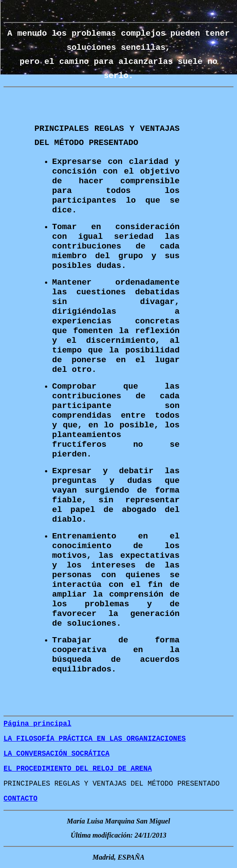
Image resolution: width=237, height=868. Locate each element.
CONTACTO (21, 799)
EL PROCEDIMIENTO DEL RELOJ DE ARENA (78, 769)
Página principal (38, 724)
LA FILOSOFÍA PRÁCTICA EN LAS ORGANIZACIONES (95, 739)
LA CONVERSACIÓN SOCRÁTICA (56, 754)
